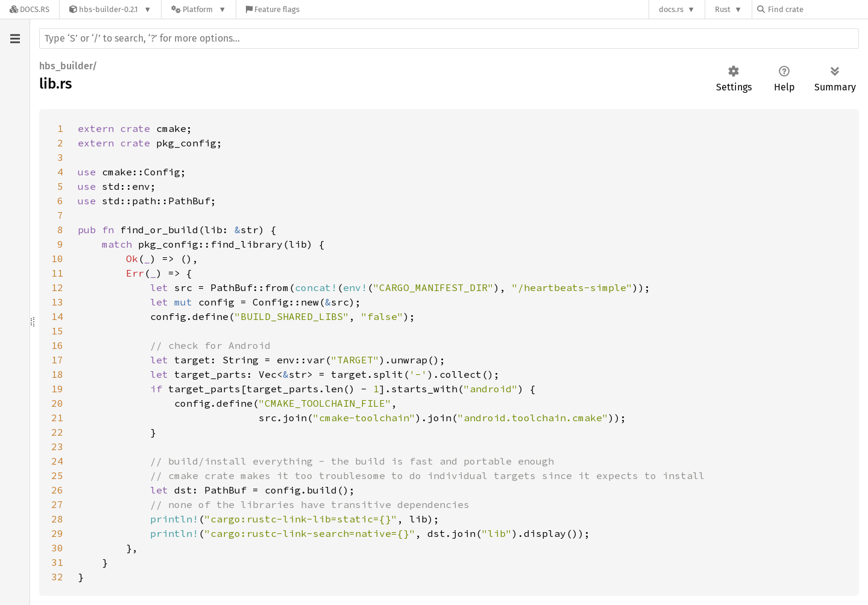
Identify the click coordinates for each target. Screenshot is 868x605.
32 (57, 577)
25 (57, 475)
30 (57, 548)
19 (57, 389)
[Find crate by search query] (817, 9)
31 (57, 562)
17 (57, 360)
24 (57, 461)
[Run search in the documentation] (449, 39)
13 (57, 302)
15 (57, 331)
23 (57, 447)
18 (57, 374)
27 (57, 504)
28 (57, 519)
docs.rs (671, 9)
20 (57, 403)
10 (57, 259)
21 (57, 418)
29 (57, 533)
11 (57, 273)
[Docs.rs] (30, 9)
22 (57, 432)
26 (57, 490)
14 (57, 316)
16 (57, 345)
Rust (723, 9)
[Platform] (199, 9)
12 (57, 287)
